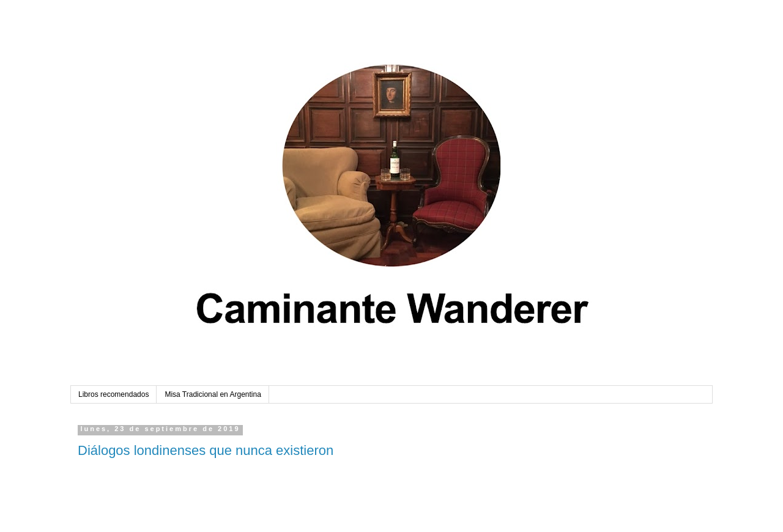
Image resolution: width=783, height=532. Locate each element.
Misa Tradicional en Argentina (213, 394)
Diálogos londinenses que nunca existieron (206, 450)
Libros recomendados (113, 394)
